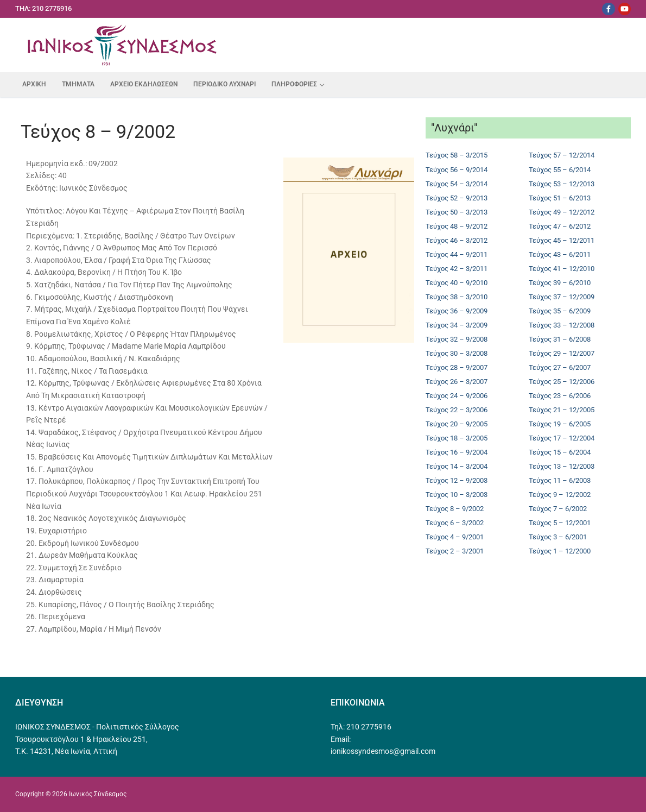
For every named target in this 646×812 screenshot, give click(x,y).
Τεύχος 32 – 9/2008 (457, 339)
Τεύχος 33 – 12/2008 (562, 325)
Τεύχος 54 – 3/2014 (457, 184)
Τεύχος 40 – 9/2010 (457, 283)
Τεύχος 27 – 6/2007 (560, 367)
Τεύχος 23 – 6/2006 (560, 396)
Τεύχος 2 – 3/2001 (455, 551)
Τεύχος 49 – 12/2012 (562, 212)
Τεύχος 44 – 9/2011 (457, 254)
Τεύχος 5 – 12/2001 (560, 523)
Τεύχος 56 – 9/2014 (457, 170)
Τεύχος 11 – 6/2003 (560, 480)
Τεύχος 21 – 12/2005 (562, 410)
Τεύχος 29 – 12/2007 (562, 353)
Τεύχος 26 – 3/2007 (457, 382)
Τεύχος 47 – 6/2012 (560, 226)
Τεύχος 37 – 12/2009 (562, 297)
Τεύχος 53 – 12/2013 (562, 184)
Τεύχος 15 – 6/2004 (560, 452)
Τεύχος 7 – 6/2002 (558, 509)
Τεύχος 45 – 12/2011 (562, 240)
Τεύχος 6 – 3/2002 (455, 523)
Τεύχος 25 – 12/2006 (562, 382)
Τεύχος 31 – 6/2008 (560, 339)
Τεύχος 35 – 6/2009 (560, 311)
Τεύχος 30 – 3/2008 (457, 353)
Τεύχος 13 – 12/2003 (562, 466)
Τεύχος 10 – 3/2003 (457, 495)
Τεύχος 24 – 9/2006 (457, 396)
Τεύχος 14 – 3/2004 (457, 466)
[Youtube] (625, 9)
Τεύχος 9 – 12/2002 (560, 495)
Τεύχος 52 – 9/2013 (457, 198)
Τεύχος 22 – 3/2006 (457, 410)
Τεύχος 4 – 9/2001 (455, 537)
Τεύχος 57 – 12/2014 (562, 155)
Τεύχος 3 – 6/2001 (558, 537)
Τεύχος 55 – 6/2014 (560, 170)
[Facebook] (608, 9)
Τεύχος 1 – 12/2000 (560, 551)
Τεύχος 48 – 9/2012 (457, 226)
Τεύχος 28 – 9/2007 (457, 367)
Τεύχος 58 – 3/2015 (457, 155)
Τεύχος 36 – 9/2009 (457, 311)
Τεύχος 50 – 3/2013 (457, 212)
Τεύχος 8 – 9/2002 (455, 509)
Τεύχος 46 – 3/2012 (457, 240)
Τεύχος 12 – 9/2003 (457, 480)
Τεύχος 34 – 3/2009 (457, 325)
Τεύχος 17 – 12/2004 (562, 438)
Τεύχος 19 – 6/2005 (560, 424)
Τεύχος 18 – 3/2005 (457, 438)
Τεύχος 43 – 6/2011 (560, 254)
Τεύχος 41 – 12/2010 (562, 269)
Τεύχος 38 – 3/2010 (457, 297)
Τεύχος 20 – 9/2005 (457, 424)
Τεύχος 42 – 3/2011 (457, 269)
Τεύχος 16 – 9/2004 (457, 452)
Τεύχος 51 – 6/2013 (560, 198)
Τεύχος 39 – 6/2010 (560, 283)
